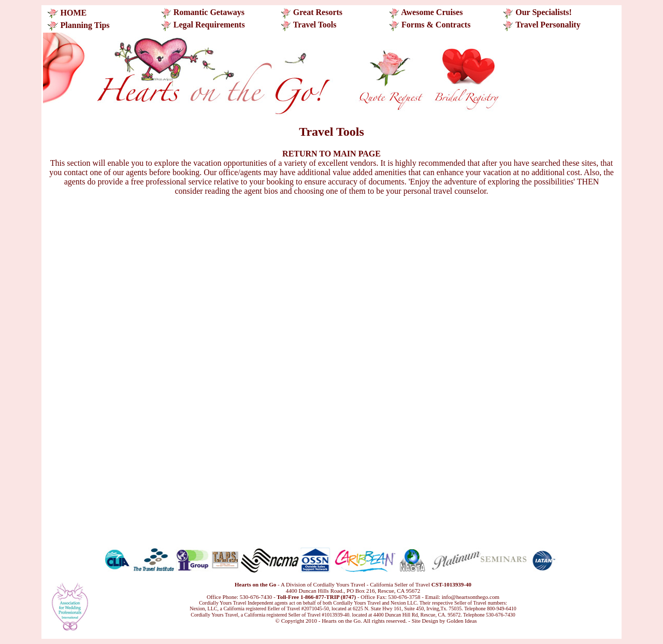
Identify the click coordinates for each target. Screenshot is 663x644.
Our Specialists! (543, 12)
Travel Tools (315, 25)
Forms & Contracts (436, 25)
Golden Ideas (462, 621)
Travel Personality (548, 25)
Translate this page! (252, 621)
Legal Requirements (209, 25)
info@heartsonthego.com (471, 597)
